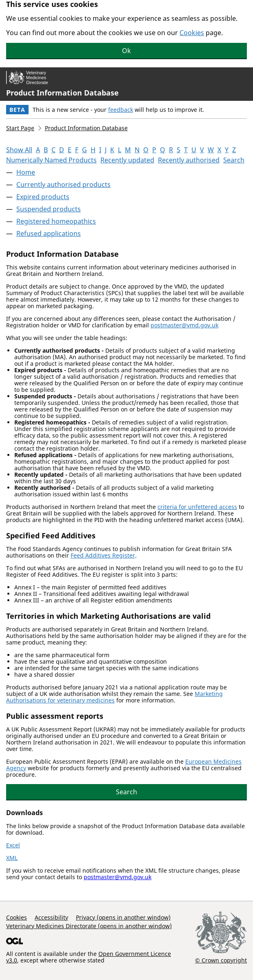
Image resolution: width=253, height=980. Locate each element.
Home (26, 172)
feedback (121, 110)
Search (234, 160)
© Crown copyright (221, 960)
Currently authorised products (63, 184)
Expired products (43, 197)
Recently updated (127, 160)
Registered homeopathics (56, 221)
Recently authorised (189, 160)
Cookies (192, 33)
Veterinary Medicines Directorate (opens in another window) (89, 926)
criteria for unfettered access (197, 507)
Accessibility (51, 917)
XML (12, 858)
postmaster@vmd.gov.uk (184, 325)
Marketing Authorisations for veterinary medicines (114, 697)
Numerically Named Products (51, 160)
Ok (126, 51)
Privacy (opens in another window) (123, 917)
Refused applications (49, 233)
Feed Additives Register (103, 555)
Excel (13, 845)
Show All (19, 150)
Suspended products (49, 209)
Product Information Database (62, 93)
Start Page (20, 128)
